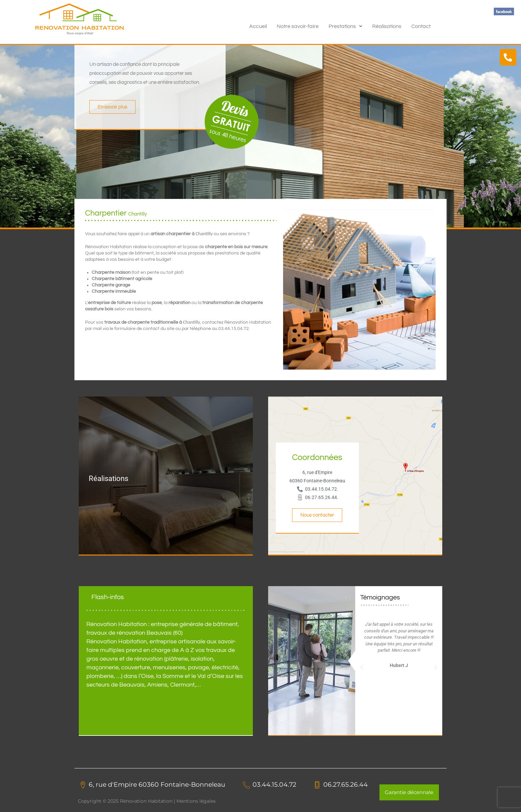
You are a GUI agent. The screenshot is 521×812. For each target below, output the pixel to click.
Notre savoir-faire (298, 26)
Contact (421, 26)
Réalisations (387, 26)
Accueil (258, 26)
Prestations (345, 26)
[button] (345, 26)
